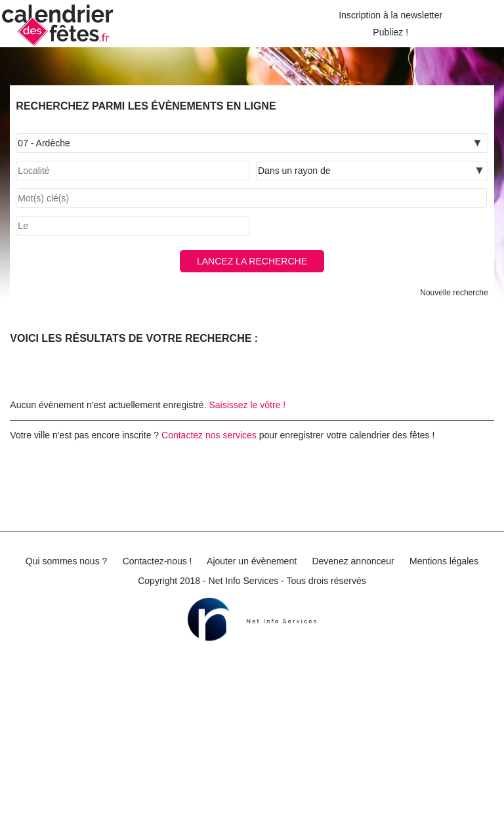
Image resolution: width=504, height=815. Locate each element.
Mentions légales (444, 561)
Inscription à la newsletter (390, 15)
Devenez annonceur (353, 561)
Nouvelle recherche (454, 293)
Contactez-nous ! (157, 561)
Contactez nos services (209, 435)
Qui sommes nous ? (67, 561)
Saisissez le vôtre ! (247, 405)
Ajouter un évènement (252, 561)
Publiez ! (390, 32)
